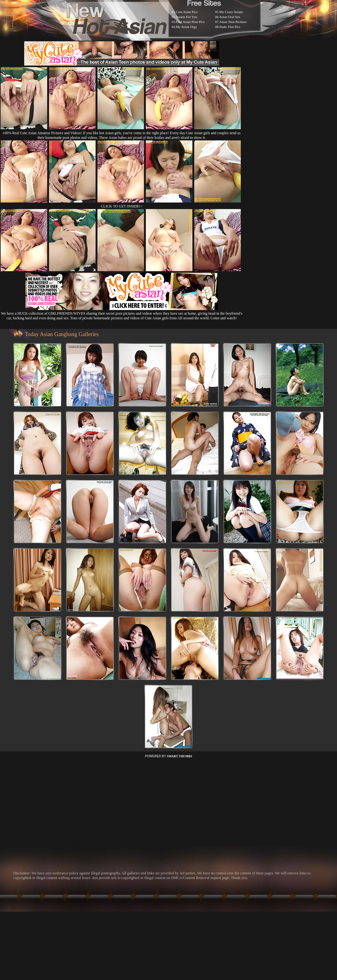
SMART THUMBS (180, 756)
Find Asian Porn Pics (190, 22)
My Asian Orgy (186, 27)
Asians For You (186, 17)
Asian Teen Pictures (233, 22)
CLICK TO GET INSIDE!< (122, 206)
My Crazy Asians (231, 12)
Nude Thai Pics (230, 27)
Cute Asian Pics (187, 12)
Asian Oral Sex (230, 17)
